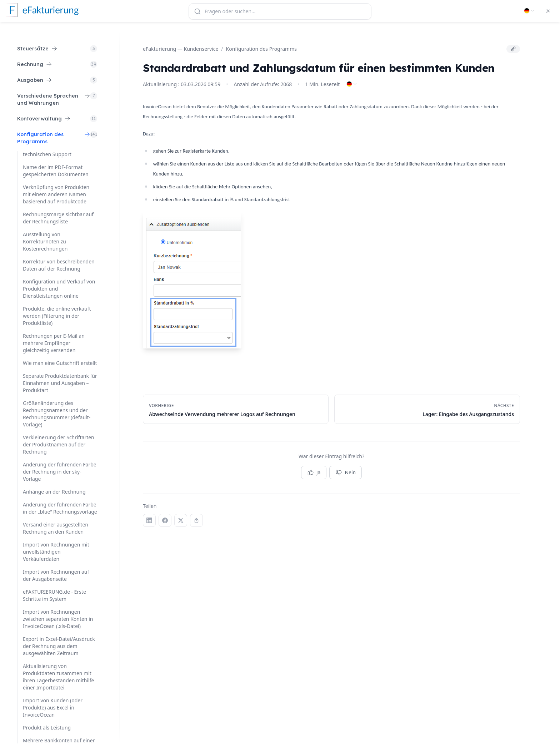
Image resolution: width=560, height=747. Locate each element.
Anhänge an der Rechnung (54, 492)
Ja (314, 473)
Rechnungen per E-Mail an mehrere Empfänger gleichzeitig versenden (54, 343)
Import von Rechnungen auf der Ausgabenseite (56, 575)
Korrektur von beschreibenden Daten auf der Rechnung (59, 265)
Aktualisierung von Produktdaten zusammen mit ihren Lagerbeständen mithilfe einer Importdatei (58, 677)
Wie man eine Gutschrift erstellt (60, 363)
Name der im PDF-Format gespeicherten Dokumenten (56, 171)
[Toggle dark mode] (548, 11)
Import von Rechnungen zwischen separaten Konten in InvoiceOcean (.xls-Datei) (58, 619)
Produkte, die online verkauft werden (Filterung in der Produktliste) (57, 316)
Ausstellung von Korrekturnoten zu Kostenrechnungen (45, 241)
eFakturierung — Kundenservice (181, 49)
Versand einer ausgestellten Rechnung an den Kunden (56, 528)
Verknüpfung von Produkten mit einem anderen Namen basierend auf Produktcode (56, 194)
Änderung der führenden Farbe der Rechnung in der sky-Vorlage (60, 472)
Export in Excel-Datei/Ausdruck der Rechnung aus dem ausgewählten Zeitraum (59, 646)
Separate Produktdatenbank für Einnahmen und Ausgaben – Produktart (60, 383)
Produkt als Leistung (47, 728)
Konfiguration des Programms (261, 49)
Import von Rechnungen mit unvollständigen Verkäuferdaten (56, 552)
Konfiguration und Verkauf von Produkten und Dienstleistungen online (59, 289)
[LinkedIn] (149, 520)
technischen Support (47, 154)
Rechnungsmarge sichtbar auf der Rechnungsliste (58, 218)
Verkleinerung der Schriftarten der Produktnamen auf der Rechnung (59, 444)
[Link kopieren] (513, 49)
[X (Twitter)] (181, 520)
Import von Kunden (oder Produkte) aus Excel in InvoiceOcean (53, 708)
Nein (346, 473)
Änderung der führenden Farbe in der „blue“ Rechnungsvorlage (60, 508)
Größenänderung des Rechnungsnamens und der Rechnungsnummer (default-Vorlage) (57, 414)
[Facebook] (165, 520)
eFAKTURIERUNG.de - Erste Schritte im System (54, 595)
